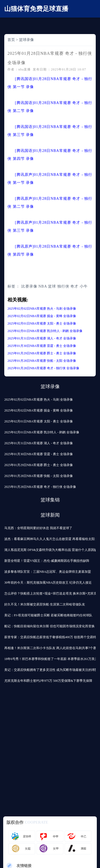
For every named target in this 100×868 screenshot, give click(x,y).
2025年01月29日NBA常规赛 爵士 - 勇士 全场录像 (42, 353)
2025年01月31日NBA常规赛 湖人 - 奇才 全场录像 (42, 338)
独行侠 (63, 286)
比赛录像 (29, 286)
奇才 (74, 286)
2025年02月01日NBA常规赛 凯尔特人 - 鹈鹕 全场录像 (45, 331)
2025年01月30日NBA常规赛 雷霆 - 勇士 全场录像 (42, 346)
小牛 (84, 286)
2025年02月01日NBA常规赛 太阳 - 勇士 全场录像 (42, 323)
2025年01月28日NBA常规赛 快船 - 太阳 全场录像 (42, 361)
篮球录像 (26, 40)
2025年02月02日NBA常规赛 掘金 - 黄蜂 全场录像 (42, 316)
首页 (11, 40)
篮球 (52, 286)
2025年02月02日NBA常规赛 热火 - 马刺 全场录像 (42, 309)
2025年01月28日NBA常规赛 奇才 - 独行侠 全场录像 (43, 368)
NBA (43, 286)
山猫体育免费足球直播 (36, 9)
